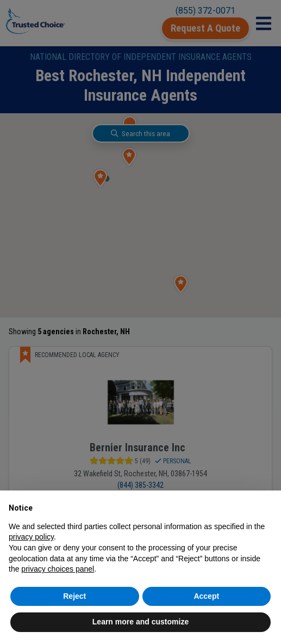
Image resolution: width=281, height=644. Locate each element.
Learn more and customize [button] (140, 622)
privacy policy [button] (31, 537)
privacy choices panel (58, 569)
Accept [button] (206, 596)
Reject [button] (74, 596)
